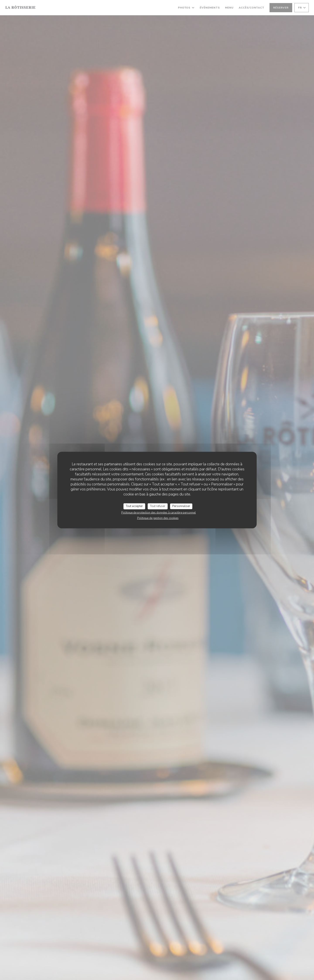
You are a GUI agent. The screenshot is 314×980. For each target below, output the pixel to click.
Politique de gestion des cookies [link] (158, 518)
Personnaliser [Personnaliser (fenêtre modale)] (181, 506)
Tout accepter (134, 506)
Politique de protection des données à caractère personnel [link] (159, 512)
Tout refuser (158, 506)
